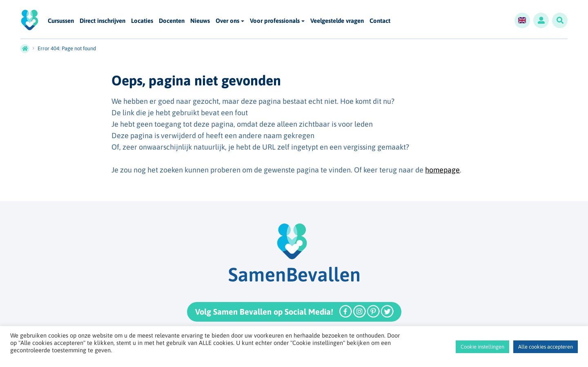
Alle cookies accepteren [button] (546, 347)
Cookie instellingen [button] (482, 347)
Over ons (227, 21)
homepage (442, 170)
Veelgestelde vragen (337, 21)
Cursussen (61, 21)
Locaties (142, 21)
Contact (380, 21)
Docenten (172, 21)
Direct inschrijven (102, 21)
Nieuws (200, 21)
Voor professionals (275, 21)
